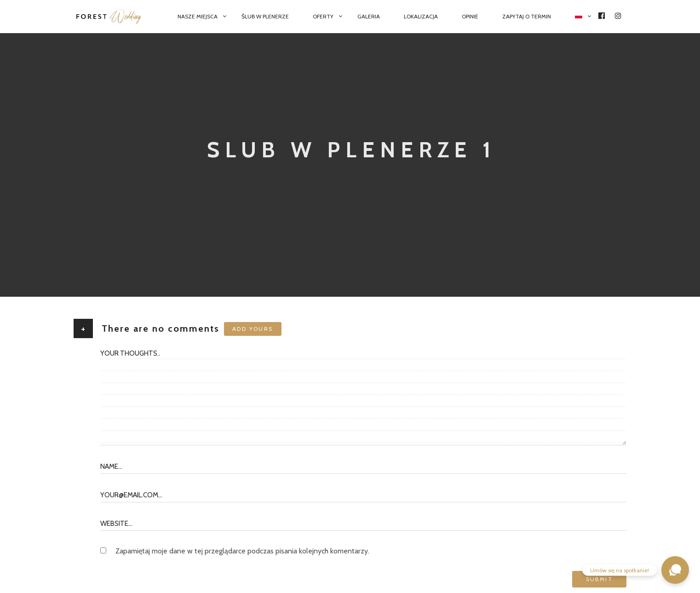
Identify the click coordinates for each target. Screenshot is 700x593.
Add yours (253, 329)
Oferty (323, 16)
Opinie (470, 16)
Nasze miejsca (198, 16)
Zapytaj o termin (527, 16)
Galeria (369, 16)
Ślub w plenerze (265, 16)
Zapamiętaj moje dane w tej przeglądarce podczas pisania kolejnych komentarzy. (242, 551)
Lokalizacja (421, 16)
